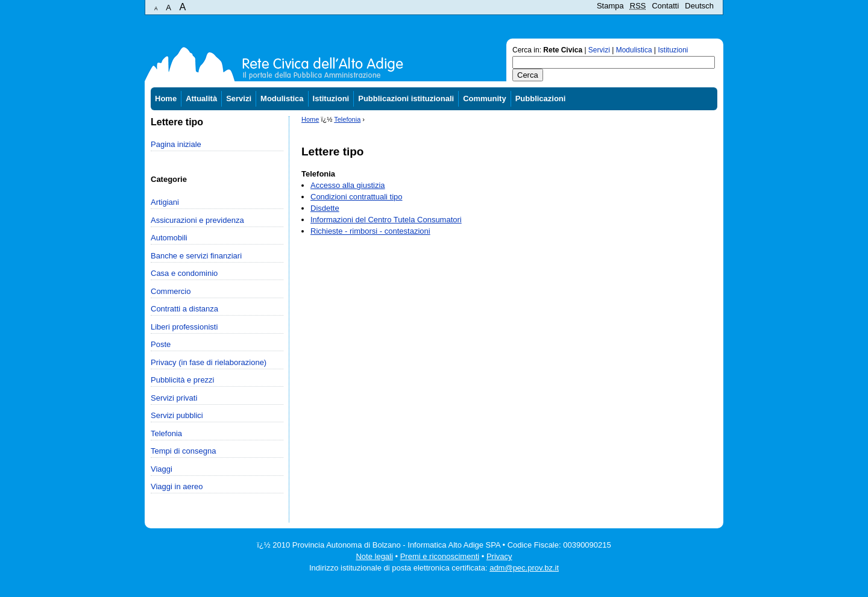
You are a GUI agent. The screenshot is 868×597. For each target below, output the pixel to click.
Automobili (169, 238)
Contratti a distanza (184, 309)
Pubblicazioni (541, 98)
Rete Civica (563, 50)
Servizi (599, 50)
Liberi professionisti (184, 327)
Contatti (665, 6)
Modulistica (634, 50)
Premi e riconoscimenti (440, 556)
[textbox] (614, 62)
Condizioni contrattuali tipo (356, 197)
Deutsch (699, 6)
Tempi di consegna (183, 451)
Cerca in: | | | (600, 50)
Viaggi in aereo (177, 486)
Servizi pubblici (177, 415)
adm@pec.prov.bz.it (524, 568)
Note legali (374, 556)
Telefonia (166, 433)
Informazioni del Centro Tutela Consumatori (386, 220)
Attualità (201, 98)
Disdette (325, 208)
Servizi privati (174, 398)
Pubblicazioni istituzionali (406, 98)
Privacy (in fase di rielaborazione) (209, 362)
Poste (161, 344)
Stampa (610, 6)
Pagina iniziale (176, 144)
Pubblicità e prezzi (183, 380)
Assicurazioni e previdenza (197, 220)
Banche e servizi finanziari (196, 256)
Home (166, 98)
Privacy (499, 556)
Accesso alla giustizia (348, 185)
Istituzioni (673, 50)
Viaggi (162, 469)
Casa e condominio (184, 273)
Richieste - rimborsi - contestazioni (370, 231)
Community (485, 98)
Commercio (171, 291)
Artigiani (165, 202)
